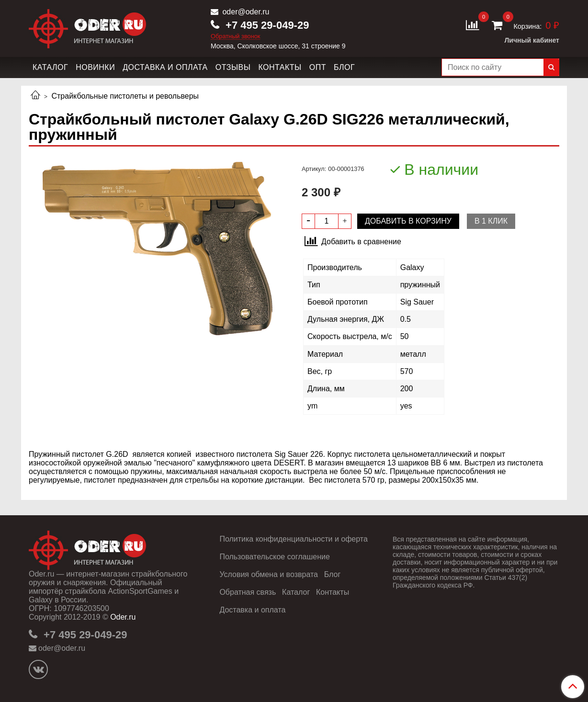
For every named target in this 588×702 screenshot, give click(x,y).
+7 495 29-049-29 (266, 25)
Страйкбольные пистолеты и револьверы (125, 96)
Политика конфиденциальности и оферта (293, 539)
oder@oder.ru (245, 12)
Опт (318, 67)
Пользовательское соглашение (274, 557)
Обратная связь (248, 592)
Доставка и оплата (165, 67)
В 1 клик (491, 221)
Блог (344, 67)
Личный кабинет (532, 40)
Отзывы (233, 67)
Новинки (95, 67)
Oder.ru (123, 617)
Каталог (50, 67)
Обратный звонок (236, 37)
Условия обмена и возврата (269, 574)
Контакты (280, 67)
